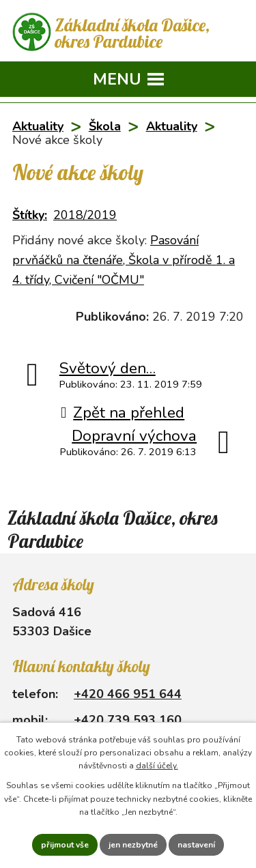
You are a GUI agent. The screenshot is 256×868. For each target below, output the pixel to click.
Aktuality (38, 126)
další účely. (157, 766)
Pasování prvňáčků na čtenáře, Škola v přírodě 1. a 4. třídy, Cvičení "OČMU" (124, 260)
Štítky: (30, 215)
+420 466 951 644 (128, 694)
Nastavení (196, 845)
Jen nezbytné (133, 845)
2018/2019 (85, 215)
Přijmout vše (65, 845)
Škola (105, 126)
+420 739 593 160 (128, 720)
